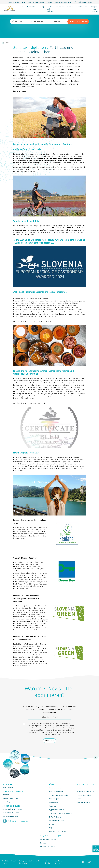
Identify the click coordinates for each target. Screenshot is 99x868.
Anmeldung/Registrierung (83, 2)
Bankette (43, 843)
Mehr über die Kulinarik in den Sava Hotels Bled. (29, 403)
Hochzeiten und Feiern (47, 847)
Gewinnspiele (54, 802)
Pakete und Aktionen (50, 9)
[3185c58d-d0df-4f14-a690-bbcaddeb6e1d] (49, 718)
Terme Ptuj (6, 802)
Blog (23, 2)
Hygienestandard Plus (57, 810)
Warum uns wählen (14, 2)
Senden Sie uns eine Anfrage (36, 2)
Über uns (80, 788)
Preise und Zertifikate (84, 795)
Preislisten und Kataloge (57, 832)
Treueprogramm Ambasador (63, 2)
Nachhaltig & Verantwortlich (86, 792)
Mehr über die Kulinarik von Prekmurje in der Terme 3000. (32, 321)
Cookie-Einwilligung (48, 862)
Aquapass (52, 806)
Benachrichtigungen (83, 802)
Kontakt (50, 2)
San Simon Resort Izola (10, 816)
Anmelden (49, 741)
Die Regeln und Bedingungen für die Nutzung (29, 862)
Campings (41, 7)
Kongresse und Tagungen (95, 9)
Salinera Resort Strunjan (11, 813)
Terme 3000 (6, 795)
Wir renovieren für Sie (57, 821)
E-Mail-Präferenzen (56, 817)
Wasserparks (60, 7)
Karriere (79, 799)
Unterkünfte (31, 7)
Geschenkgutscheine (56, 799)
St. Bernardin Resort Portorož (12, 809)
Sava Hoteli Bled (8, 787)
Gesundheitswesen (82, 7)
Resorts (22, 7)
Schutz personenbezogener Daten (51, 734)
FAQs (51, 828)
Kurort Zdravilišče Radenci (11, 798)
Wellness (70, 7)
